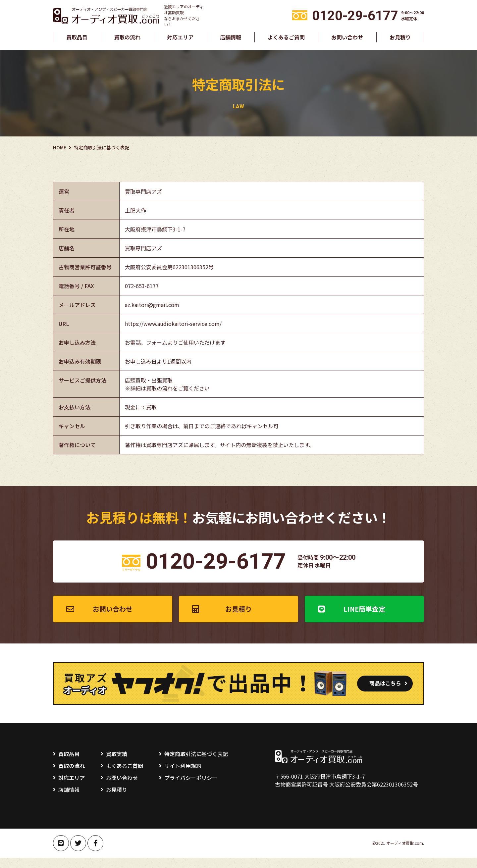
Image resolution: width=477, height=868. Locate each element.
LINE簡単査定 (364, 619)
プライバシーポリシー (191, 788)
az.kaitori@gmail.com (152, 305)
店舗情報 (231, 37)
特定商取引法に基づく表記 (196, 764)
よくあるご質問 (286, 37)
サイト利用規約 (183, 776)
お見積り (400, 37)
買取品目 (77, 37)
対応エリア (180, 37)
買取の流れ (127, 37)
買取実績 (117, 764)
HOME (60, 147)
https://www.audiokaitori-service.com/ (173, 324)
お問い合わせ (347, 37)
